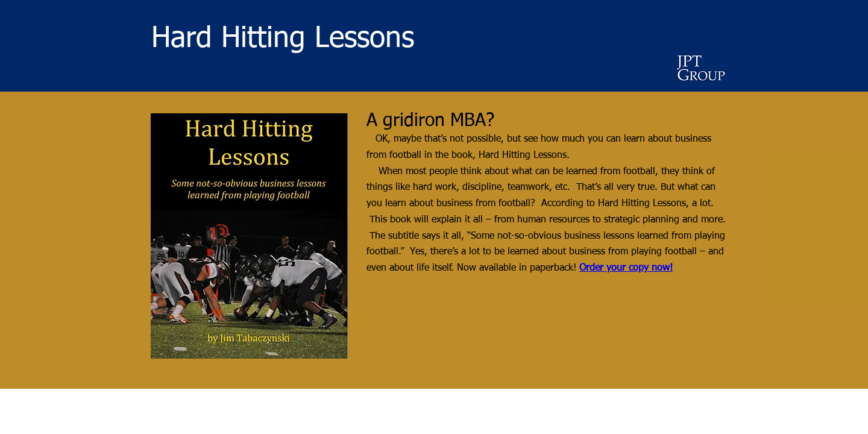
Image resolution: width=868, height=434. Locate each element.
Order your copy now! (626, 268)
